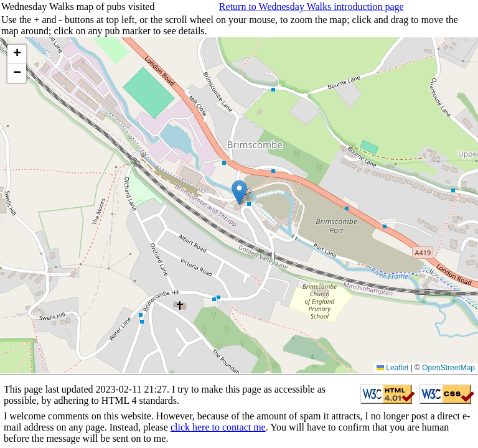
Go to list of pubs (36, 362)
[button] (239, 193)
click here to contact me (218, 427)
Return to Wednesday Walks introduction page (312, 7)
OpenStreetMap (448, 368)
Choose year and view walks (165, 362)
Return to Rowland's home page (347, 362)
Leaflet (392, 368)
